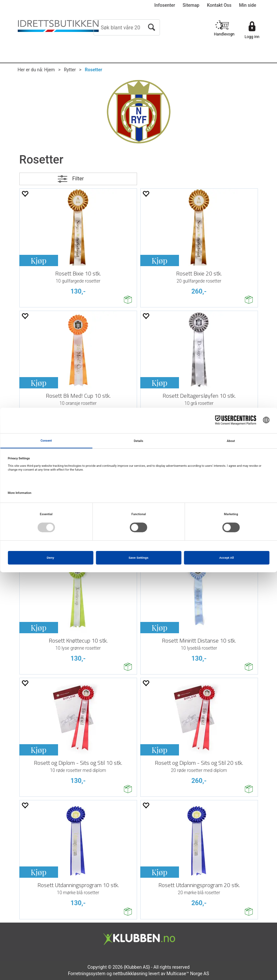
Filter (78, 179)
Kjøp (39, 260)
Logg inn (252, 37)
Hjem (49, 70)
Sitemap (191, 5)
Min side (247, 5)
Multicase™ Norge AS (188, 974)
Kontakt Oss (219, 5)
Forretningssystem (87, 974)
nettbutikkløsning (130, 974)
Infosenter (165, 5)
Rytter (70, 70)
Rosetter (94, 70)
